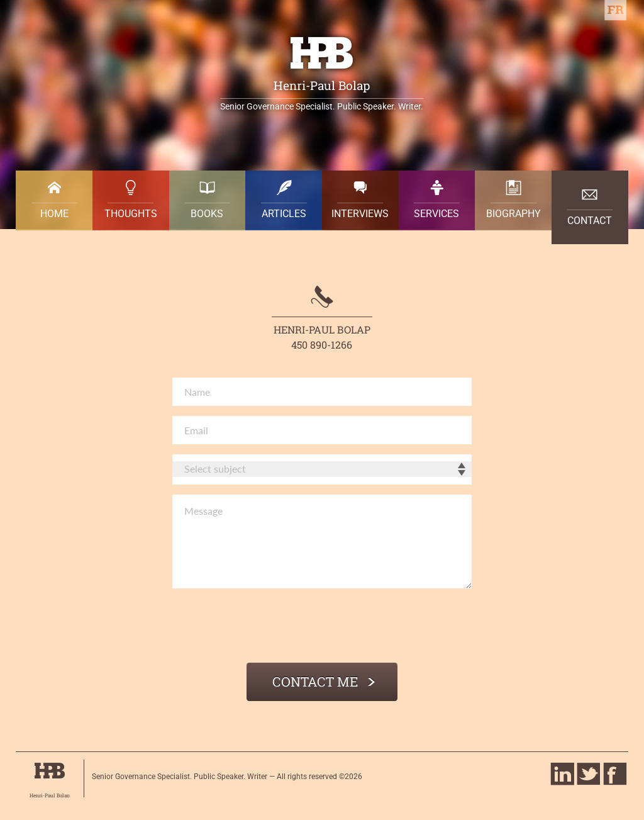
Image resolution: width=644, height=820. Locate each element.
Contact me (325, 682)
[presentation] (268, 628)
